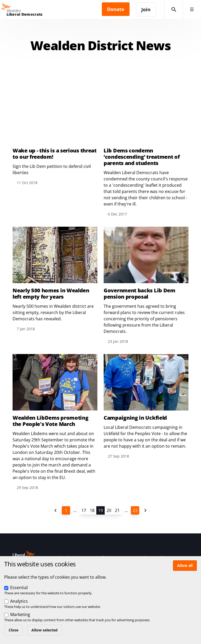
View (55, 136)
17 (84, 510)
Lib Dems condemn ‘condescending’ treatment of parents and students (142, 157)
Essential (19, 588)
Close (13, 630)
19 (100, 510)
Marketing (20, 614)
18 (92, 510)
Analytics (19, 601)
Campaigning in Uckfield (135, 418)
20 (109, 510)
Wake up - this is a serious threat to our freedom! (55, 154)
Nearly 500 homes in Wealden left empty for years (51, 294)
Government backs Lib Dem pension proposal (139, 294)
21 (117, 510)
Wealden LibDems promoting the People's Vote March (51, 421)
